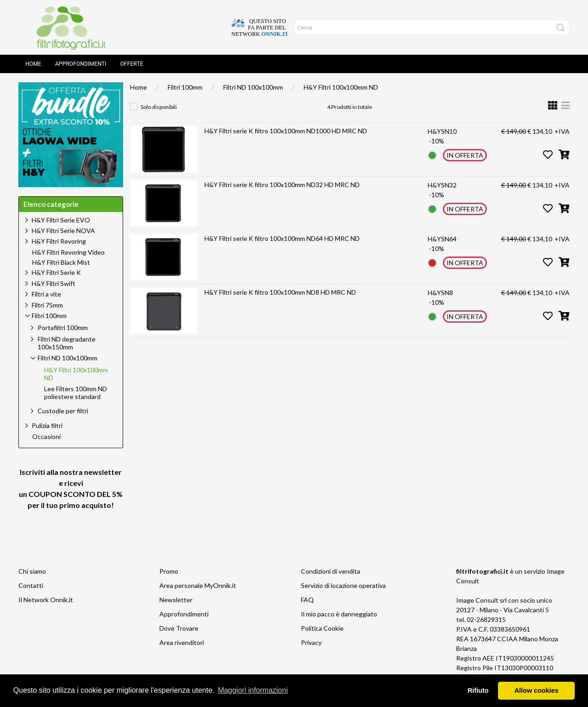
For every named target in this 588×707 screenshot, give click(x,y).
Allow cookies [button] (537, 690)
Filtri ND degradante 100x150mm (67, 343)
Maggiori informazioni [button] (253, 690)
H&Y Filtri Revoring (59, 241)
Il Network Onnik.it (46, 600)
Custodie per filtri (63, 411)
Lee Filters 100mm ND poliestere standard (76, 393)
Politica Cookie (322, 628)
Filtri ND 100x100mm (253, 87)
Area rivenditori (182, 642)
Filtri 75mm (47, 305)
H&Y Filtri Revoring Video (68, 252)
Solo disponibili (159, 107)
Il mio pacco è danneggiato (339, 614)
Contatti (31, 585)
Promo (169, 571)
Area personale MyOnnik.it (198, 585)
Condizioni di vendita (331, 571)
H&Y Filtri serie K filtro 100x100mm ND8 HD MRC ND (280, 292)
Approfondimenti (81, 64)
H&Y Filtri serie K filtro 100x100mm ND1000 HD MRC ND (286, 131)
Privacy (311, 642)
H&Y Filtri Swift (54, 283)
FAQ (307, 600)
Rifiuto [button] (478, 690)
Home (33, 64)
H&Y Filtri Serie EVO (61, 220)
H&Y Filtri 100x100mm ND (341, 87)
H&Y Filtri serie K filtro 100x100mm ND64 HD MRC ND (282, 238)
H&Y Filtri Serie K (56, 272)
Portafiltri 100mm (63, 328)
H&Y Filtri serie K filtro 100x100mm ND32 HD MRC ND (282, 185)
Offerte (131, 64)
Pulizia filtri (47, 425)
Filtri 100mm (185, 87)
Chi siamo (32, 571)
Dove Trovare (179, 628)
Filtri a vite (46, 294)
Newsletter (176, 600)
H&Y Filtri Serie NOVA (63, 231)
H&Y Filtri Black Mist (61, 262)
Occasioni (46, 437)
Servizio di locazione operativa (343, 585)
